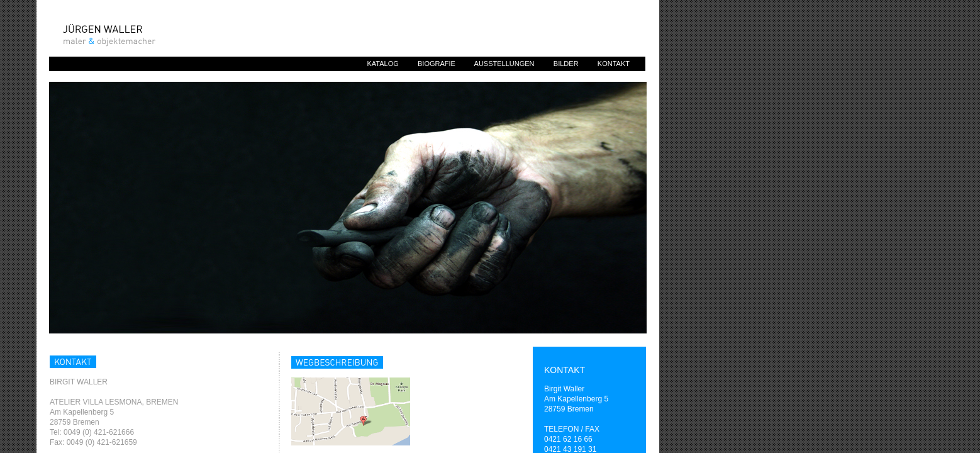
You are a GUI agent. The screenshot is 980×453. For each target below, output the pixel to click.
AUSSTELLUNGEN (504, 64)
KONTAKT (614, 64)
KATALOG (382, 64)
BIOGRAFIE (437, 64)
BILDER (566, 64)
